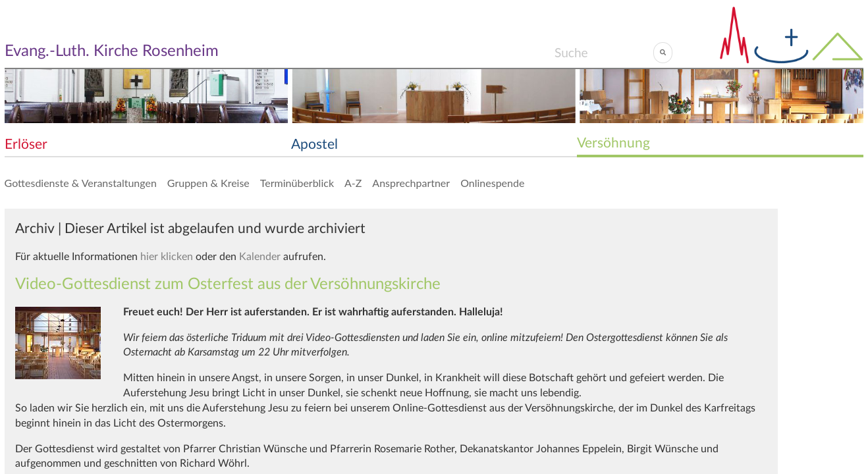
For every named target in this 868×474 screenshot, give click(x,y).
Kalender (260, 257)
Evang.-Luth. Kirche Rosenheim (112, 51)
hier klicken (167, 257)
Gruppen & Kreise (208, 183)
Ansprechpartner (411, 183)
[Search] (604, 53)
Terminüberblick (297, 183)
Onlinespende (492, 183)
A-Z (353, 183)
